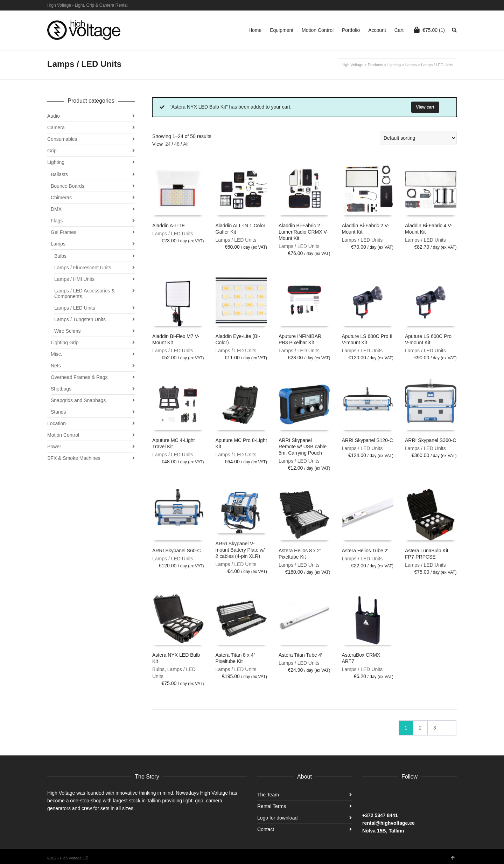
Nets (56, 366)
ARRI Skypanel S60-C (177, 551)
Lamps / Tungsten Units (80, 319)
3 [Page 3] (435, 728)
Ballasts (59, 174)
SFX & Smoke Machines (74, 458)
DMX (56, 209)
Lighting (56, 162)
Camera (56, 127)
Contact (266, 829)
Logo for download (277, 818)
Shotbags (61, 389)
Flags (57, 221)
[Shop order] (418, 138)
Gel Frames (64, 232)
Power (54, 447)
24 (168, 144)
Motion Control (63, 435)
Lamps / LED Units (173, 234)
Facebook (456, 5)
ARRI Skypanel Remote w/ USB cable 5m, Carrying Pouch (303, 447)
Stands (58, 412)
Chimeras (61, 198)
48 (177, 144)
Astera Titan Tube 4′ (300, 655)
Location (57, 423)
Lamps (58, 244)
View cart (425, 107)
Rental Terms (272, 806)
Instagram (446, 5)
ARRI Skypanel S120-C (367, 440)
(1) (429, 30)
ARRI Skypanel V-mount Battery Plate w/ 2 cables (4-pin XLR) (240, 550)
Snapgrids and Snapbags (78, 400)
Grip (52, 151)
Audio (54, 116)
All (186, 144)
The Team (268, 795)
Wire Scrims (67, 331)
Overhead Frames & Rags (79, 377)
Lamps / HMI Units (74, 279)
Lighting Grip (65, 343)
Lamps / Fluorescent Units (83, 268)
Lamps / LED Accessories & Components (85, 293)
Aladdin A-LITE (169, 226)
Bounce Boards (68, 186)
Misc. (57, 354)
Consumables (62, 139)
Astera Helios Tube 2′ (365, 551)
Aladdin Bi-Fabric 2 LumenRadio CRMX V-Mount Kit (303, 232)
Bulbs (158, 669)
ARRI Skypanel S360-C (430, 440)
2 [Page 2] (420, 728)
